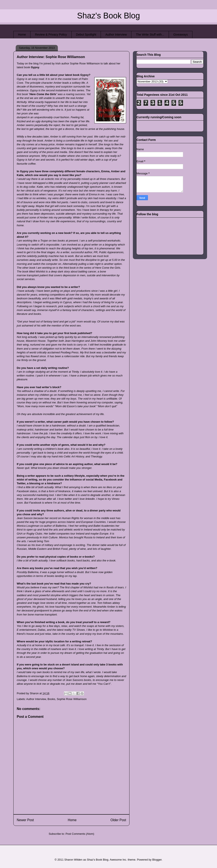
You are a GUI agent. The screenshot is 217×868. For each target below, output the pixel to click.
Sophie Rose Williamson (72, 699)
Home (22, 35)
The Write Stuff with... (150, 35)
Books (51, 699)
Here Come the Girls (43, 94)
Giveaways (181, 35)
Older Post (118, 820)
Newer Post (25, 820)
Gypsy (35, 67)
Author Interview (116, 35)
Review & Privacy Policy (51, 35)
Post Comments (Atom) (80, 834)
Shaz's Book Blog (109, 16)
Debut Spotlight (86, 35)
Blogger (157, 860)
